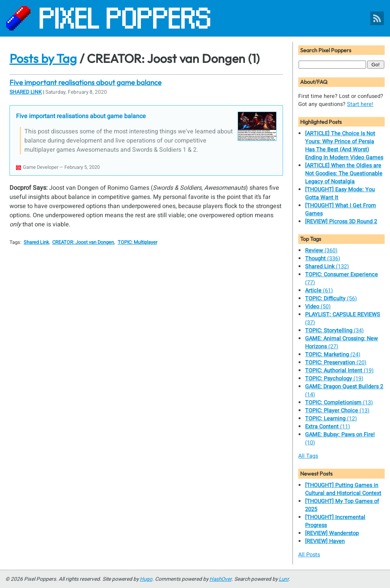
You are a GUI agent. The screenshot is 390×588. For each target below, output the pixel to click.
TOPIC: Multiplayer (137, 242)
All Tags (308, 456)
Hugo (146, 579)
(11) (328, 427)
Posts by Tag (43, 58)
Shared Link (26, 92)
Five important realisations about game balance (86, 82)
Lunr (284, 579)
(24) (333, 355)
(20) (336, 363)
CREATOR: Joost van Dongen (83, 242)
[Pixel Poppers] (195, 18)
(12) (331, 419)
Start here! (360, 104)
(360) (321, 251)
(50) (318, 307)
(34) (334, 331)
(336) (323, 259)
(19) (339, 371)
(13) (339, 403)
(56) (331, 299)
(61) (319, 291)
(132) (327, 267)
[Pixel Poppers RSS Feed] (377, 18)
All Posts (309, 555)
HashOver (221, 579)
